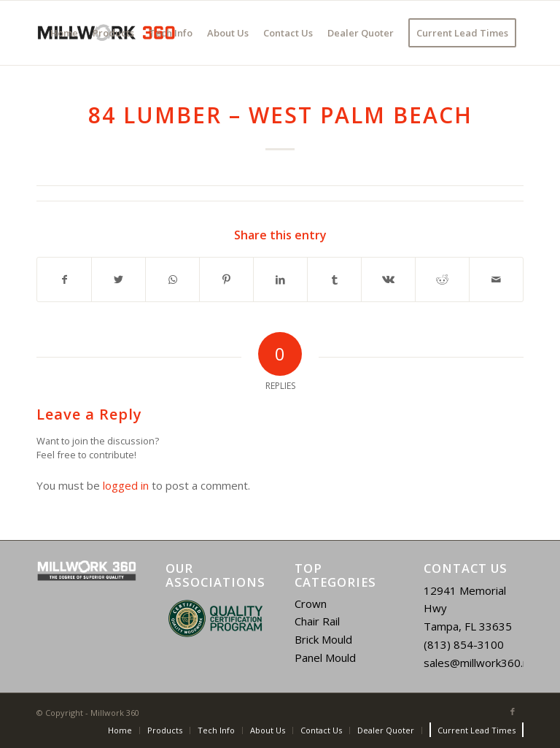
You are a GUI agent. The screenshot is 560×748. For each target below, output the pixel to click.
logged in (126, 485)
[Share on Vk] (388, 279)
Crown (311, 604)
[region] (215, 619)
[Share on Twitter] (118, 279)
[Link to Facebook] (513, 712)
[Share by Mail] (496, 279)
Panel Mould (325, 658)
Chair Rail (317, 621)
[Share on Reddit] (442, 279)
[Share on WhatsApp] (172, 279)
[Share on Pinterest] (226, 279)
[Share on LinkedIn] (280, 279)
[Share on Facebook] (64, 279)
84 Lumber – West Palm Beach (280, 115)
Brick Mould (323, 639)
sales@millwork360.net (482, 663)
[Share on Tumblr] (334, 279)
